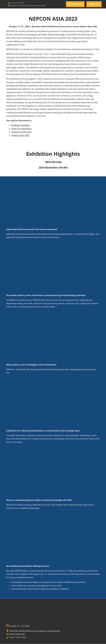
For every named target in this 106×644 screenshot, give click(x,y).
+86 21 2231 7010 (18, 638)
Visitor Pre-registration (21, 129)
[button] (75, 4)
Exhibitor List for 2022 (21, 132)
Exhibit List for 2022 (20, 135)
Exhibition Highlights (21, 125)
